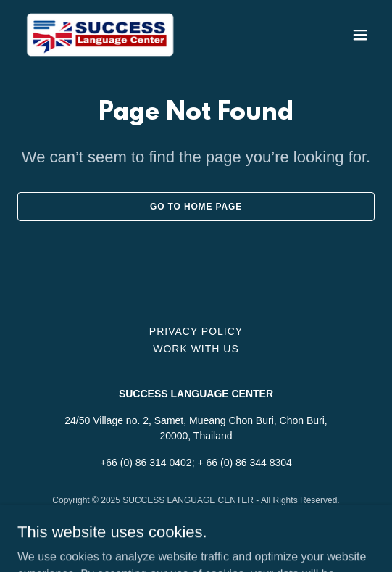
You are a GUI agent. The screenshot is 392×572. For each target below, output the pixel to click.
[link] (100, 35)
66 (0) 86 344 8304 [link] (249, 463)
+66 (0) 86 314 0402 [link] (146, 463)
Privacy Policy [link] (196, 331)
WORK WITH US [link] (196, 349)
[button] (360, 35)
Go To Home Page (196, 207)
